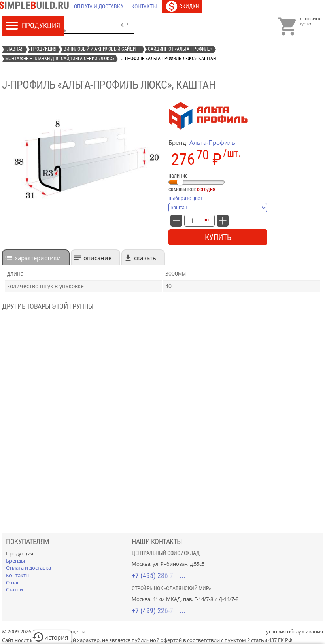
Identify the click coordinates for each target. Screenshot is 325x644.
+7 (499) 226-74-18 (159, 611)
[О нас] (13, 582)
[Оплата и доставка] (99, 6)
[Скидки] (182, 6)
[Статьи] (14, 589)
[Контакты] (144, 6)
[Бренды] (15, 561)
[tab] (36, 257)
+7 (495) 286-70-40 (159, 575)
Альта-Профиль (212, 142)
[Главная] (36, 6)
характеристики (38, 258)
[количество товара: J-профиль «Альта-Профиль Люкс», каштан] (192, 221)
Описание (97, 258)
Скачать (145, 258)
